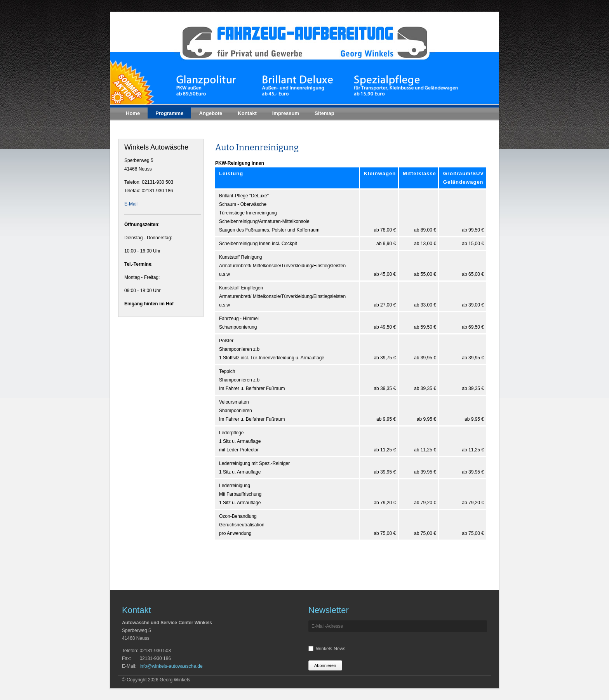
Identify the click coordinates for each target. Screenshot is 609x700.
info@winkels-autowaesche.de (171, 666)
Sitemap (325, 113)
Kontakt (247, 113)
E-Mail (131, 204)
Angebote (211, 113)
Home (133, 113)
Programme (169, 113)
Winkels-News (331, 649)
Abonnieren (325, 665)
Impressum (286, 113)
